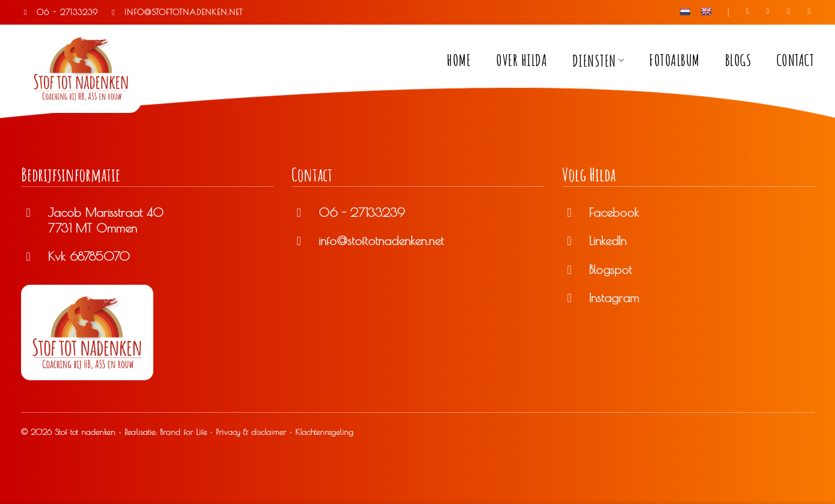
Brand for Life (183, 432)
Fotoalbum (674, 60)
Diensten (598, 61)
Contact (796, 60)
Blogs (739, 60)
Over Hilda (521, 60)
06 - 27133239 (60, 12)
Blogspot (610, 269)
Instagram (614, 298)
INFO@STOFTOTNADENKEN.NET (176, 12)
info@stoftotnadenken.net (381, 241)
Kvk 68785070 (89, 256)
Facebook (614, 212)
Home (459, 60)
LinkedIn (608, 241)
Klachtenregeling (324, 432)
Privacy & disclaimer (251, 432)
